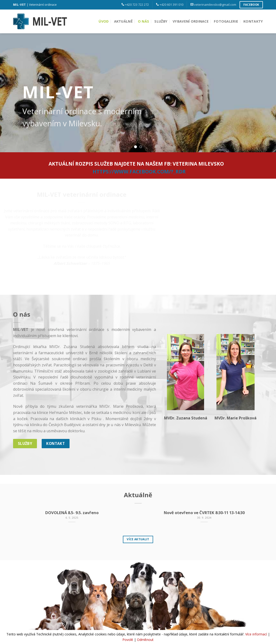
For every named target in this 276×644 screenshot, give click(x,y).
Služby (161, 21)
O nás (143, 21)
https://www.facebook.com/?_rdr (139, 172)
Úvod (104, 21)
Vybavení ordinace (191, 21)
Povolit (128, 640)
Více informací (256, 634)
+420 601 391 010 (171, 5)
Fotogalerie (226, 21)
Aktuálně (123, 21)
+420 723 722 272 (137, 5)
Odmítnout (145, 640)
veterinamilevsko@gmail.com (215, 5)
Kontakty (253, 21)
